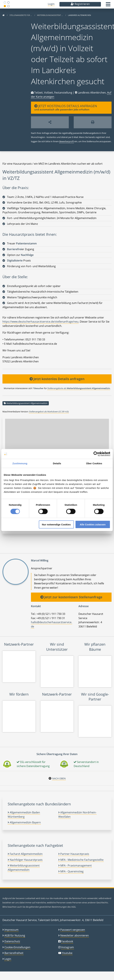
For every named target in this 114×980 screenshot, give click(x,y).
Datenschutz (12, 941)
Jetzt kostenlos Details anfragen (57, 379)
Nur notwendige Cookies (56, 524)
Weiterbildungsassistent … (50, 15)
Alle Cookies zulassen (93, 524)
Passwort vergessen (73, 930)
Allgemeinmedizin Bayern (24, 822)
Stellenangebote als (79, 388)
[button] (108, 5)
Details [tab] (57, 463)
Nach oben (59, 778)
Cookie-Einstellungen (17, 947)
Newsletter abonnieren (75, 935)
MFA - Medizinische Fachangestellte (81, 860)
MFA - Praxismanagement (75, 865)
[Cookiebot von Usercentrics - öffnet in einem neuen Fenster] (96, 454)
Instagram (68, 947)
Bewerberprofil (67, 141)
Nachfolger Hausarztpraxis (25, 860)
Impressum (11, 930)
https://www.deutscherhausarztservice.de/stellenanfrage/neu (40, 322)
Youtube (67, 953)
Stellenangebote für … (21, 15)
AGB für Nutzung (15, 935)
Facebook (67, 941)
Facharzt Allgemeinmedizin (25, 854)
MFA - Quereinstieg (71, 871)
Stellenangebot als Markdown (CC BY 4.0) (49, 412)
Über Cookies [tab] (94, 463)
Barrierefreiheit (14, 953)
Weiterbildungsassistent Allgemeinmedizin (27, 403)
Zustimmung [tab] (20, 463)
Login (51, 4)
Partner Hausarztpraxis (74, 854)
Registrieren (80, 4)
